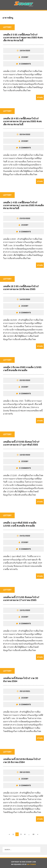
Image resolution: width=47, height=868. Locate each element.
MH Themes (31, 864)
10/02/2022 (25, 455)
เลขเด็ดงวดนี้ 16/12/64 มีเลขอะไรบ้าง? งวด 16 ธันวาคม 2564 (22, 761)
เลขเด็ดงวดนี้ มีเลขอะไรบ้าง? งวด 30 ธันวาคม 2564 (21, 680)
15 (33, 834)
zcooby (25, 57)
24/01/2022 (25, 536)
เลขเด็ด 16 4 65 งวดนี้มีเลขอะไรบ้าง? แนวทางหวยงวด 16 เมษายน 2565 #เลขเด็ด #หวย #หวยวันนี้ (22, 121)
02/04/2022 (25, 134)
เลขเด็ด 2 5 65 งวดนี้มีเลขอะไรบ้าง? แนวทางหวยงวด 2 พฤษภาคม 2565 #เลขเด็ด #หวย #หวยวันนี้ (23, 38)
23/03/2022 (25, 218)
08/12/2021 (25, 772)
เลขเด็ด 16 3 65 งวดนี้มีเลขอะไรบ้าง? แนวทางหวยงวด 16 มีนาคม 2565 (21, 288)
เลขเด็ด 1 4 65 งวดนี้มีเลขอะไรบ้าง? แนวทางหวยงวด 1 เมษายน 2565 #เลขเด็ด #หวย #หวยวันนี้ (23, 205)
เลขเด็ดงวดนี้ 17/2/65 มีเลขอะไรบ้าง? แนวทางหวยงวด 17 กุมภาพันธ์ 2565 (21, 443)
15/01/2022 (25, 610)
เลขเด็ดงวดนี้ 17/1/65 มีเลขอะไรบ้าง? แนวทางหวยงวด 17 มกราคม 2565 (21, 599)
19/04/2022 (25, 51)
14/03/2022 (25, 299)
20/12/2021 (25, 691)
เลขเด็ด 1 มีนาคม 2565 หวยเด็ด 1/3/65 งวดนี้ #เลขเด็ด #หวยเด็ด (22, 369)
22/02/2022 (25, 380)
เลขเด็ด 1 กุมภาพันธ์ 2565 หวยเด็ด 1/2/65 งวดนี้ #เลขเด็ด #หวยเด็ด (20, 524)
